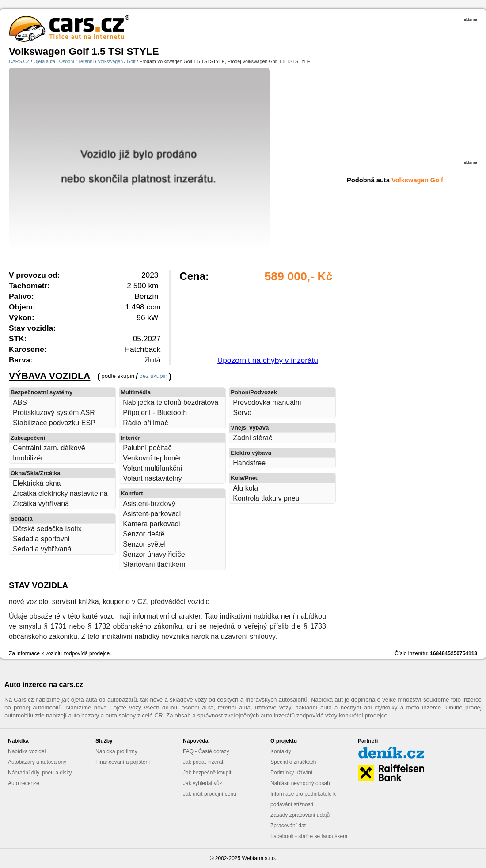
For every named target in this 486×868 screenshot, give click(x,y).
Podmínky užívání (291, 773)
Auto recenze (24, 783)
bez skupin (153, 376)
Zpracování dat (288, 826)
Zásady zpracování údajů (300, 815)
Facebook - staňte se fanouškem (309, 836)
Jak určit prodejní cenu (210, 794)
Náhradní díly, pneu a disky (40, 773)
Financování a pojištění (123, 762)
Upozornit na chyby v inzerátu (268, 360)
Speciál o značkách (293, 762)
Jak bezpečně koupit (207, 773)
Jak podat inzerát (203, 762)
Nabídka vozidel (27, 751)
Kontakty (281, 751)
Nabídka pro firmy (116, 751)
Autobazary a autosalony (37, 762)
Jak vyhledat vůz (203, 783)
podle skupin (118, 376)
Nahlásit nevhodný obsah (300, 783)
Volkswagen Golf (417, 180)
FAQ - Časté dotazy (206, 751)
